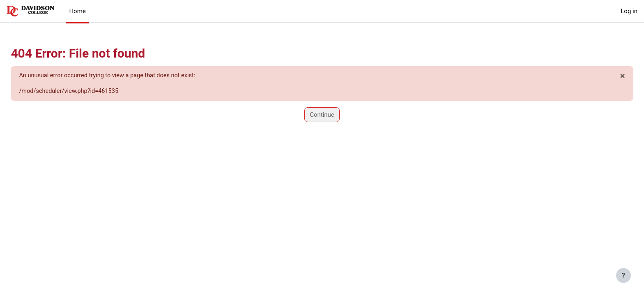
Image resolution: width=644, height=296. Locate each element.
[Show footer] (623, 275)
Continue (322, 115)
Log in (629, 11)
